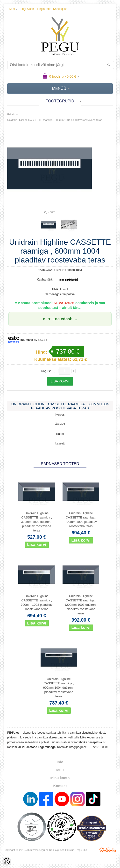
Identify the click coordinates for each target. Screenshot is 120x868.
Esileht (11, 114)
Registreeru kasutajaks (52, 9)
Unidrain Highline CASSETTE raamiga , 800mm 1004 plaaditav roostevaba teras (55, 120)
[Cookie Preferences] (7, 861)
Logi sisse (27, 9)
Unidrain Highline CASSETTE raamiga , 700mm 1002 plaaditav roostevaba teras (81, 520)
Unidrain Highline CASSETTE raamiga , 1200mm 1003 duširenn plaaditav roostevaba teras (81, 605)
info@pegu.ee (78, 747)
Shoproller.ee (108, 850)
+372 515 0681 (99, 747)
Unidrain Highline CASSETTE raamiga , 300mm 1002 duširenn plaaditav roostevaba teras (37, 522)
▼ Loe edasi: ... (62, 319)
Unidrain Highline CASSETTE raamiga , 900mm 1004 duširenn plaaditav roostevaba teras (59, 688)
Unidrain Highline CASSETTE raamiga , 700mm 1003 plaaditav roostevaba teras (37, 603)
